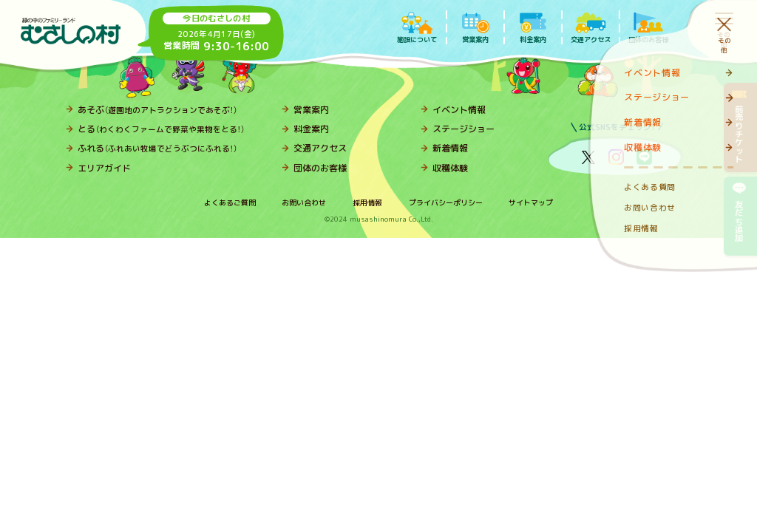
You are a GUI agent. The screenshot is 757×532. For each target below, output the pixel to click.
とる (161, 129)
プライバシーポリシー (446, 202)
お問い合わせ (304, 202)
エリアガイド (104, 168)
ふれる (157, 148)
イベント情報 (459, 110)
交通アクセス (320, 148)
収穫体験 (450, 168)
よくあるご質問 (230, 202)
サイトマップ (531, 202)
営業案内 (311, 110)
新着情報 (450, 148)
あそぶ (157, 110)
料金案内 (311, 129)
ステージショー (464, 129)
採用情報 (367, 202)
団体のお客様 (320, 168)
